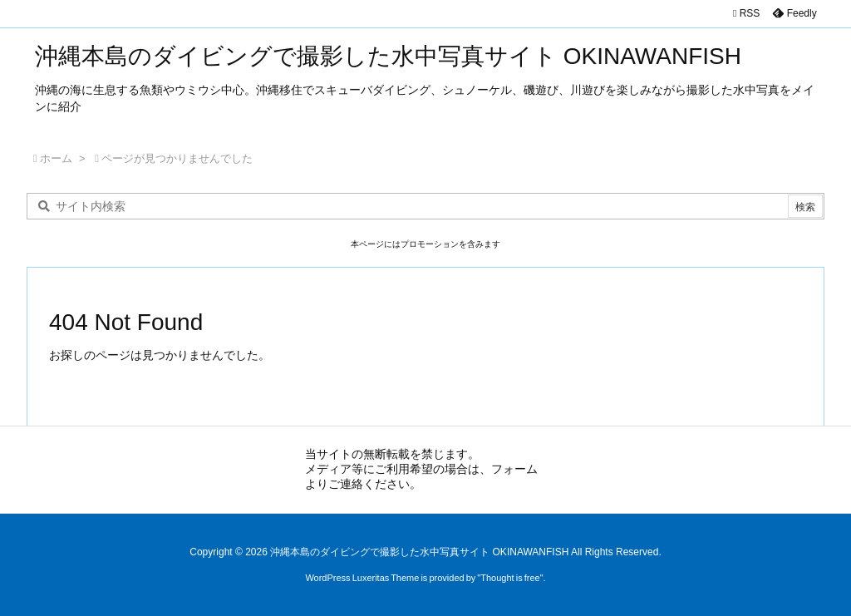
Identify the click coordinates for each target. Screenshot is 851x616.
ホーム (56, 158)
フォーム (514, 469)
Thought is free (510, 578)
